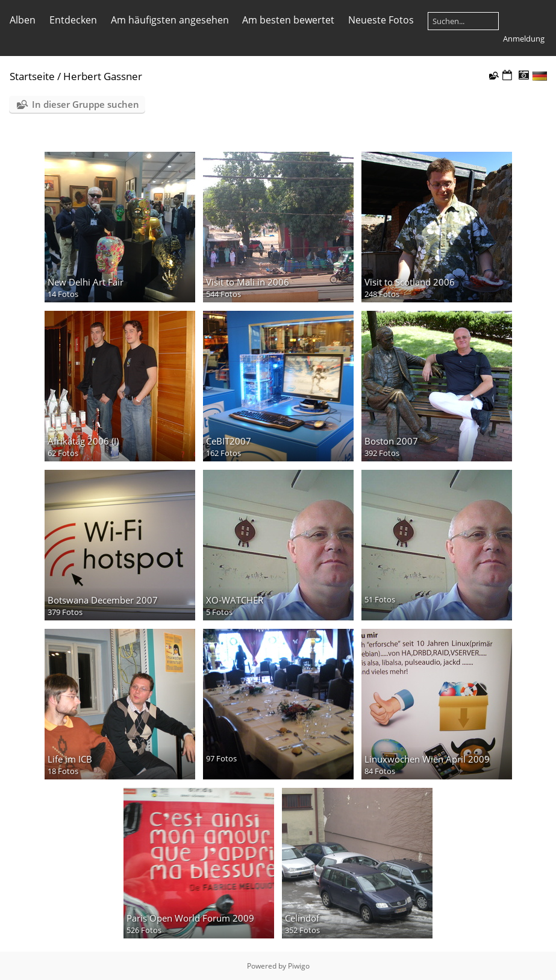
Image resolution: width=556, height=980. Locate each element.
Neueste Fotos (381, 20)
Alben (23, 20)
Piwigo (299, 966)
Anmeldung (524, 39)
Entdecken (73, 20)
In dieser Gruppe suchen (86, 104)
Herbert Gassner (103, 76)
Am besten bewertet (288, 20)
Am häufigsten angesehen (170, 20)
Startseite (32, 76)
